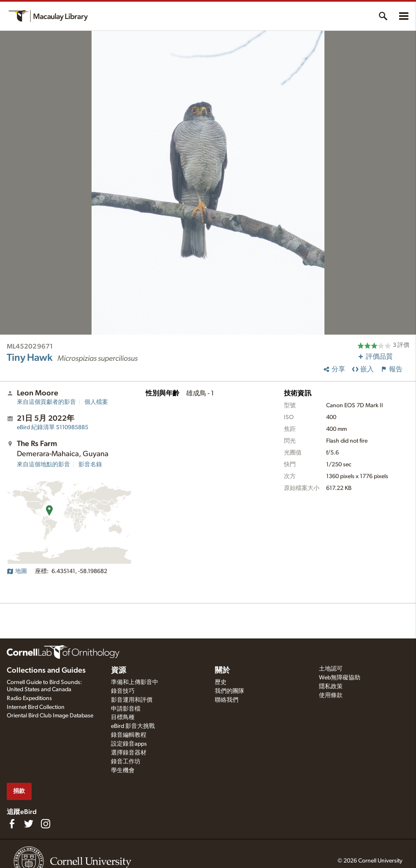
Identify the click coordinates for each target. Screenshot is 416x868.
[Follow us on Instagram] (46, 824)
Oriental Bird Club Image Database (50, 716)
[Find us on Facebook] (12, 824)
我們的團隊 (230, 691)
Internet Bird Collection (36, 707)
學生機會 (123, 771)
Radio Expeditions (29, 698)
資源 (119, 671)
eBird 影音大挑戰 (133, 726)
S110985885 (53, 427)
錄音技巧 (123, 691)
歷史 (221, 682)
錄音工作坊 (126, 762)
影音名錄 (90, 465)
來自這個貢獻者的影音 (46, 402)
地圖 (17, 571)
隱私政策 (331, 687)
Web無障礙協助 (340, 678)
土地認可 (331, 669)
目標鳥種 (123, 717)
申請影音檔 (126, 709)
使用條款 (331, 695)
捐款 (19, 791)
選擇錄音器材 (129, 753)
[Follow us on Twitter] (29, 824)
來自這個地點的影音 (43, 465)
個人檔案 (96, 402)
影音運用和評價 (132, 700)
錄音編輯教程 (129, 735)
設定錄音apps (129, 744)
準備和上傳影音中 (135, 682)
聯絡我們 (227, 700)
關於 (222, 671)
